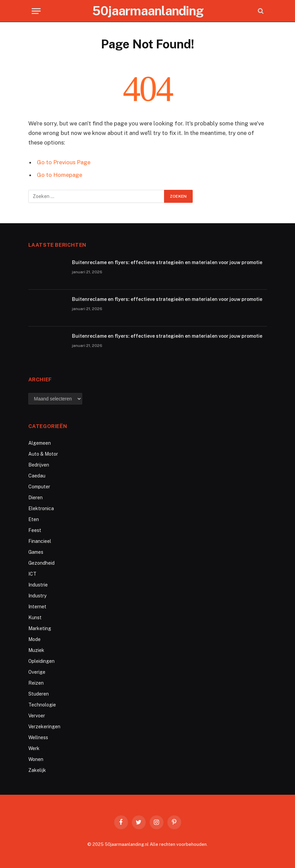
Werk (34, 748)
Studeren (39, 694)
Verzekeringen (44, 727)
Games (36, 552)
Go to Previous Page (64, 162)
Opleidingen (41, 661)
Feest (35, 530)
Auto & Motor (43, 454)
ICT (32, 574)
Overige (37, 672)
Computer (39, 487)
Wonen (36, 759)
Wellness (38, 737)
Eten (34, 519)
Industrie (38, 585)
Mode (34, 639)
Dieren (35, 498)
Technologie (42, 705)
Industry (37, 596)
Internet (37, 607)
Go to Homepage (60, 175)
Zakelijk (37, 770)
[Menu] (36, 11)
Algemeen (40, 443)
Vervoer (37, 716)
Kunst (35, 618)
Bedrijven (39, 465)
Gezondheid (41, 563)
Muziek (36, 650)
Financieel (40, 541)
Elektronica (41, 508)
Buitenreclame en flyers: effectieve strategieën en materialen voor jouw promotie (167, 262)
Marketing (40, 628)
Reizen (36, 683)
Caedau (37, 476)
